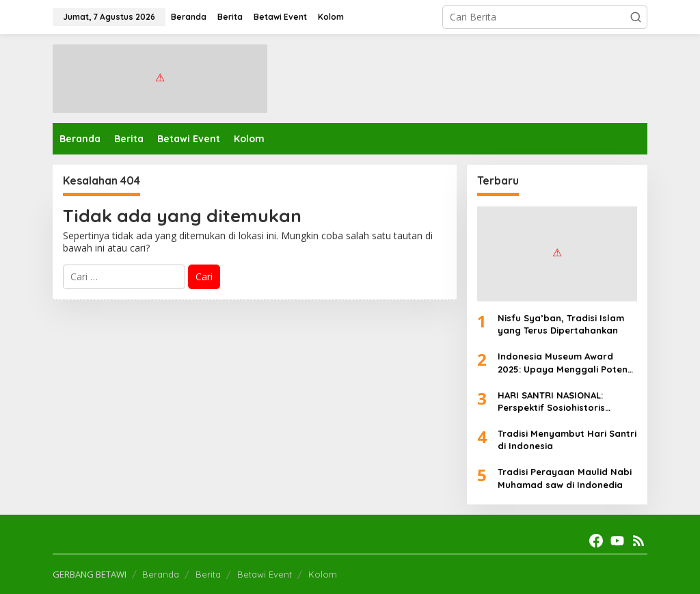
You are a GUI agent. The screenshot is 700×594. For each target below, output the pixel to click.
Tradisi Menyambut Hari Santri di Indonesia (567, 440)
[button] (636, 17)
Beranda (161, 574)
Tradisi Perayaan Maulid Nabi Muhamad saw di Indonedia (565, 478)
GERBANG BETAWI (90, 574)
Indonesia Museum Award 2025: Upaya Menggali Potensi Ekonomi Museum (566, 363)
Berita (208, 574)
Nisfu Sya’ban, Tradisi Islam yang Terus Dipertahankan (561, 324)
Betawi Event (265, 574)
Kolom (323, 574)
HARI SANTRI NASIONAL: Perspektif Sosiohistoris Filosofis (551, 402)
